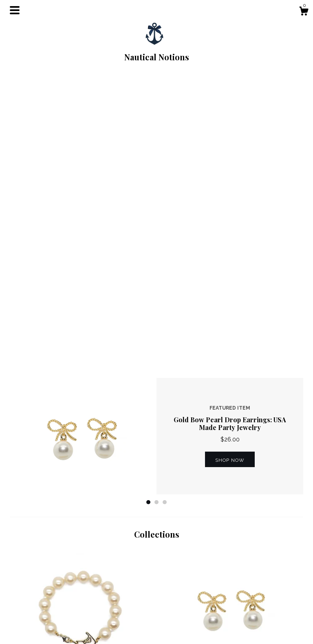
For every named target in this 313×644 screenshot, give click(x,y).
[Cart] (304, 12)
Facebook (174, 605)
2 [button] (156, 211)
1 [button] (148, 211)
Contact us (100, 625)
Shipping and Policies (114, 615)
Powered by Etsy (260, 625)
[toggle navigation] (15, 10)
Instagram (174, 615)
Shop (93, 605)
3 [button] (165, 211)
